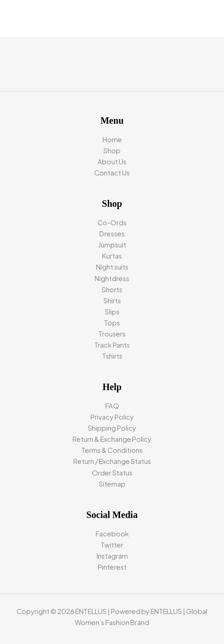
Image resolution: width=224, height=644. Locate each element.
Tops (112, 323)
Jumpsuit (112, 245)
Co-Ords (112, 223)
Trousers (112, 334)
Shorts (112, 289)
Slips (112, 312)
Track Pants (112, 345)
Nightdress (112, 278)
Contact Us (112, 173)
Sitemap (112, 484)
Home (112, 139)
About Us (112, 162)
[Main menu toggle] (206, 18)
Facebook (112, 534)
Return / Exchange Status (112, 461)
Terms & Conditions (112, 450)
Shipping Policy (112, 428)
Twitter (112, 545)
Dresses (112, 234)
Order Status (112, 473)
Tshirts (112, 356)
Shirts (112, 301)
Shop (112, 150)
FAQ (112, 406)
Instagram (112, 556)
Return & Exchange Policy (112, 439)
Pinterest (112, 567)
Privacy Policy (112, 417)
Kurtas (112, 256)
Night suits (112, 267)
